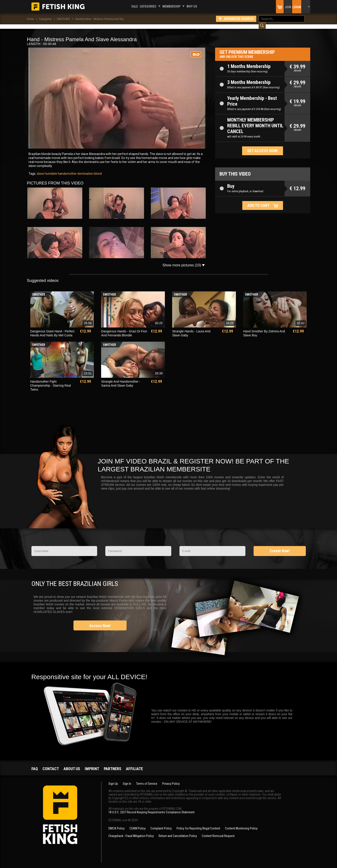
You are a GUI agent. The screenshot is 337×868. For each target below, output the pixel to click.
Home (31, 19)
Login (297, 7)
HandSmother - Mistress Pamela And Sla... (100, 19)
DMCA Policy (117, 824)
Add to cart (259, 201)
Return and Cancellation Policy (178, 831)
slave (40, 169)
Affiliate (134, 764)
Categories (148, 6)
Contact (51, 764)
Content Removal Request (218, 831)
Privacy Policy (171, 779)
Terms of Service (147, 779)
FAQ (35, 764)
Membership (171, 6)
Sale (135, 6)
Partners (113, 764)
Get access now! (263, 146)
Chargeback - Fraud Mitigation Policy (131, 831)
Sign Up (113, 779)
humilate (51, 169)
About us (72, 764)
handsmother (67, 169)
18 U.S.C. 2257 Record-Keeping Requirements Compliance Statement (151, 808)
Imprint (92, 764)
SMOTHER (63, 19)
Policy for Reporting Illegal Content (198, 824)
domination (85, 169)
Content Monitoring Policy (241, 824)
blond (98, 169)
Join (288, 7)
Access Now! (100, 621)
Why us (192, 6)
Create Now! (280, 546)
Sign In (127, 779)
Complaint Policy (161, 824)
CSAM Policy (138, 824)
